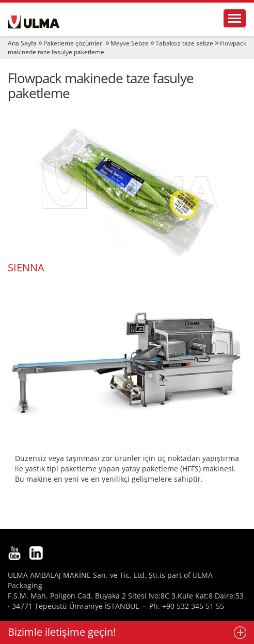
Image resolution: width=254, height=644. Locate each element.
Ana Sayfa (22, 43)
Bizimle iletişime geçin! (62, 632)
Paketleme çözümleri (74, 43)
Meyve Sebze (130, 43)
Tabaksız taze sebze (184, 43)
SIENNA (26, 267)
